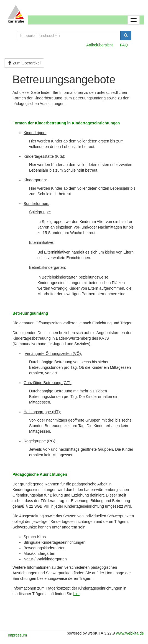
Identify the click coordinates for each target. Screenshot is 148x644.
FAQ (124, 45)
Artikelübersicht (99, 45)
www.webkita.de (130, 633)
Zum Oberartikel (24, 63)
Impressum (17, 635)
